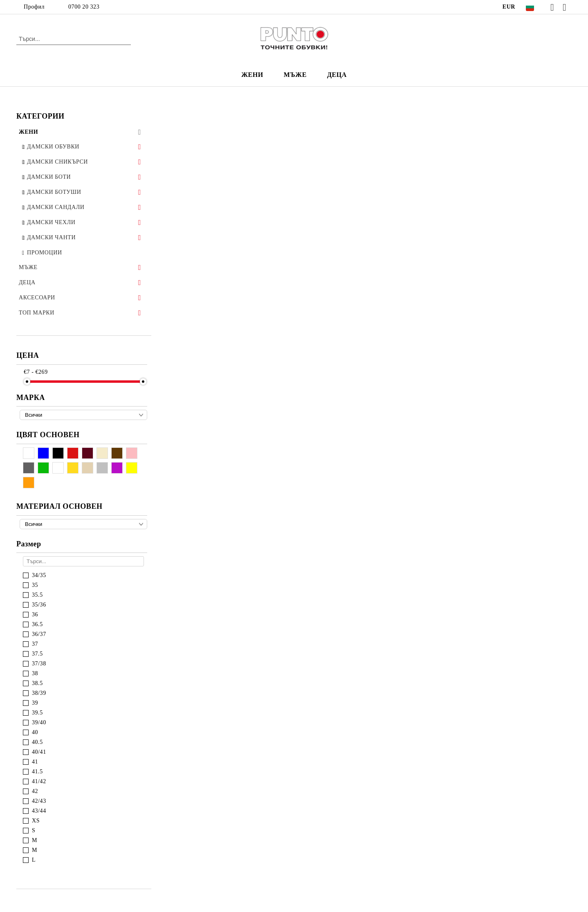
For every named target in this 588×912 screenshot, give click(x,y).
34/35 (39, 575)
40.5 (37, 742)
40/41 (39, 752)
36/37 (39, 634)
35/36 (39, 605)
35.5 (37, 595)
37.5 (37, 654)
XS (36, 821)
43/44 (39, 811)
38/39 (39, 693)
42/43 (39, 801)
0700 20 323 (84, 7)
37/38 (39, 664)
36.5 (37, 624)
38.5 (37, 683)
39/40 (39, 722)
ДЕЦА (337, 75)
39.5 (37, 713)
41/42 (39, 781)
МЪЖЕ (295, 75)
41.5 (37, 772)
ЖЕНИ (252, 75)
